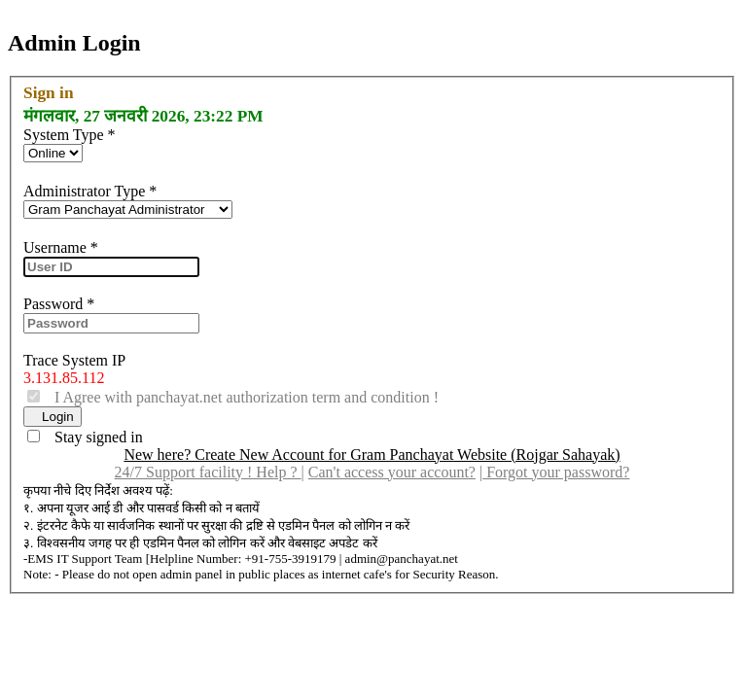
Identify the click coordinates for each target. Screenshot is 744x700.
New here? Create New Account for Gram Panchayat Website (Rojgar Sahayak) (372, 455)
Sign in (49, 93)
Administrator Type (90, 191)
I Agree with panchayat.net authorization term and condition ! (241, 397)
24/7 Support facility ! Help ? (208, 472)
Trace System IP (74, 360)
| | (372, 472)
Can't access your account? (392, 472)
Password (59, 304)
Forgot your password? (556, 472)
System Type (70, 135)
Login (53, 417)
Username (61, 247)
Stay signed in (93, 437)
